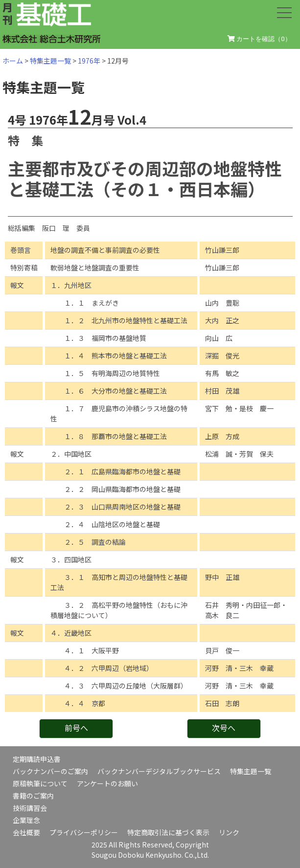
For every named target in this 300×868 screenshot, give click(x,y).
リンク (229, 832)
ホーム (13, 61)
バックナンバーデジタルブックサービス (159, 771)
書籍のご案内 (33, 796)
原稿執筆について (40, 783)
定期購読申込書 (37, 759)
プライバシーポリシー (84, 832)
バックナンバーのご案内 (50, 771)
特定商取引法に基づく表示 (168, 832)
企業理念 (26, 820)
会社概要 (26, 832)
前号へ (76, 728)
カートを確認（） (259, 39)
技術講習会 (30, 808)
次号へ (224, 728)
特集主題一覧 (50, 61)
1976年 (89, 61)
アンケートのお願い (107, 783)
